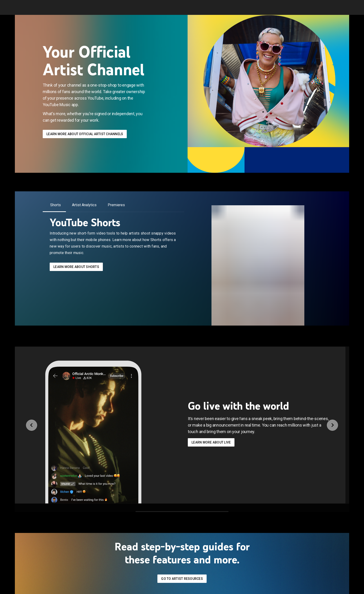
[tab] (55, 205)
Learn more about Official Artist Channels (85, 134)
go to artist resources (182, 579)
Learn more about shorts (76, 267)
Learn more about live (211, 442)
